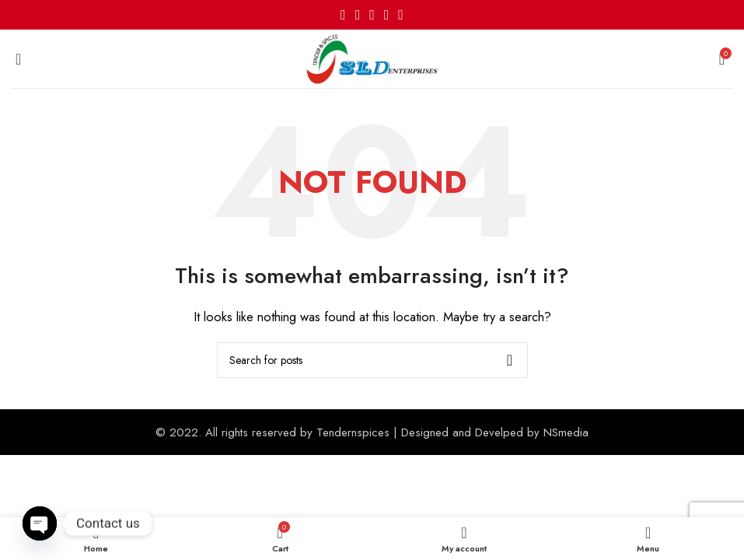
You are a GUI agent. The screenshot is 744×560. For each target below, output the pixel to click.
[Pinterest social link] (372, 15)
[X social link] (358, 15)
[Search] (372, 360)
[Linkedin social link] (387, 15)
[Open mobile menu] (18, 59)
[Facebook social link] (343, 15)
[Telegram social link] (401, 15)
